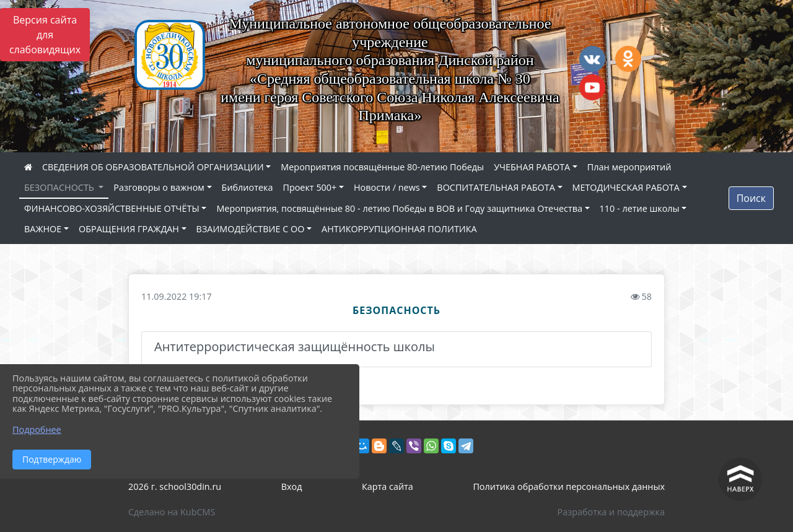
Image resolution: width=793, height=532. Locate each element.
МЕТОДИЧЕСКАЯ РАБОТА (626, 187)
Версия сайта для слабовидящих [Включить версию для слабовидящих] (45, 35)
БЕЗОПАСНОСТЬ (60, 187)
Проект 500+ (309, 187)
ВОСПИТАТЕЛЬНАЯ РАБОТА (496, 187)
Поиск (751, 198)
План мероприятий (629, 167)
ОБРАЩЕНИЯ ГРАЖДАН (129, 229)
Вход (292, 486)
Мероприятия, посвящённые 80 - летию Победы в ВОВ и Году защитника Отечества (399, 208)
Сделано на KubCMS (172, 512)
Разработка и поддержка (611, 512)
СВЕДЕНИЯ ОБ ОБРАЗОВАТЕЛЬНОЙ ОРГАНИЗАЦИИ (153, 167)
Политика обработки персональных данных (569, 486)
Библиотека (248, 187)
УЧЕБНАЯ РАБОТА (532, 167)
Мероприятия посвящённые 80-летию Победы (382, 167)
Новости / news (387, 187)
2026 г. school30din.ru (175, 486)
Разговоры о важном (159, 187)
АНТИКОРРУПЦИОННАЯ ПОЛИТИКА (399, 229)
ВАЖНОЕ (43, 229)
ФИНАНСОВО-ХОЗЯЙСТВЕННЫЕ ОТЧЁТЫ (112, 208)
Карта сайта (388, 486)
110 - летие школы (640, 208)
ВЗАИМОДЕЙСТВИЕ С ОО (251, 229)
